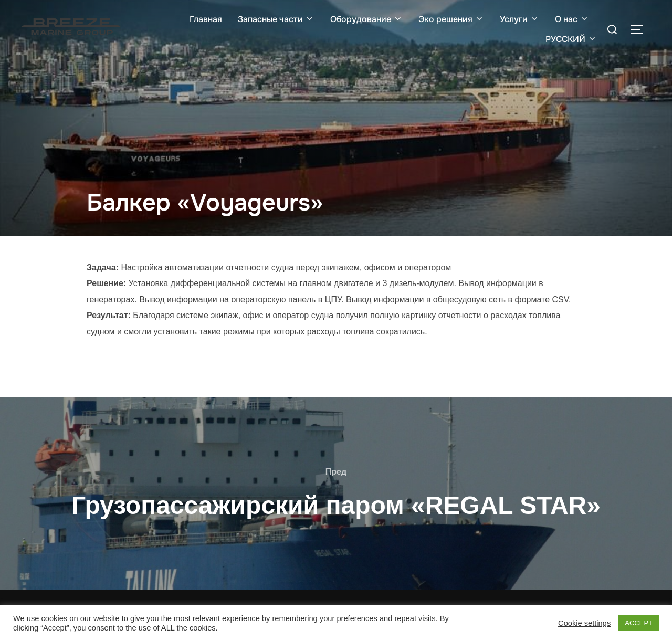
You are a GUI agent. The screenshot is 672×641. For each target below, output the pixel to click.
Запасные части (276, 19)
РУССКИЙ (571, 39)
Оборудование (366, 19)
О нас (572, 19)
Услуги (519, 19)
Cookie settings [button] (584, 623)
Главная (206, 19)
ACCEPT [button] (639, 623)
